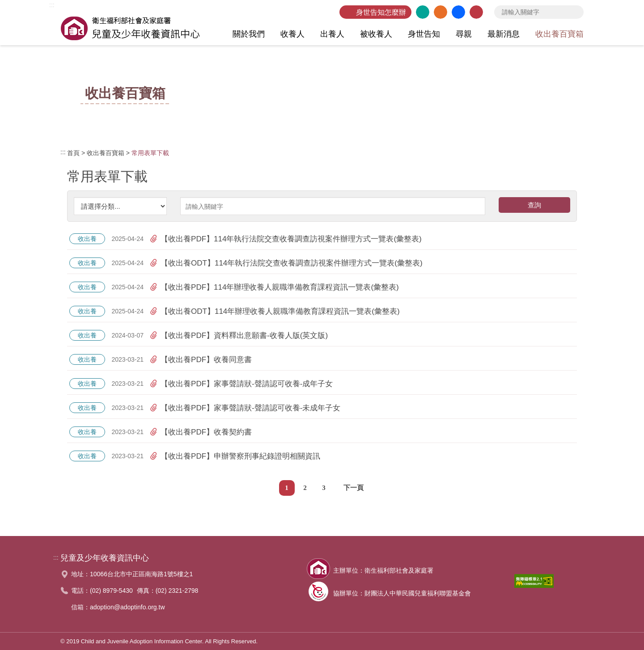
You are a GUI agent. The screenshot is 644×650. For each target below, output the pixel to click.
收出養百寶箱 (106, 153)
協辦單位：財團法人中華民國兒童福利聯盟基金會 (402, 593)
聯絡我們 (476, 12)
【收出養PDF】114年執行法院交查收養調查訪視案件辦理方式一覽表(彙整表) (286, 239)
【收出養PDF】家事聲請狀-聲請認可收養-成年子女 (241, 384)
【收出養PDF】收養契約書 (201, 432)
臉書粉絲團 (458, 12)
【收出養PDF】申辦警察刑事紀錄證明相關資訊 (235, 456)
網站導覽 (441, 12)
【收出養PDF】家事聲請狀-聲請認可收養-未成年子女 (245, 408)
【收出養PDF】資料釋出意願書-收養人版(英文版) (239, 335)
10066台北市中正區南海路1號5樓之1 (141, 574)
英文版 (423, 12)
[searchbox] (539, 12)
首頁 (73, 153)
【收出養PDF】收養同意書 (201, 359)
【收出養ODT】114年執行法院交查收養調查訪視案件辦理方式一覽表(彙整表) (286, 263)
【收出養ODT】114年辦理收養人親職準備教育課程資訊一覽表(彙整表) (275, 311)
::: (52, 5)
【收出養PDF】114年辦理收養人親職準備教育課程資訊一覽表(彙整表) (274, 287)
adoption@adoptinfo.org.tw (127, 607)
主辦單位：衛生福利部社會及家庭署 (383, 570)
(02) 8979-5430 (111, 591)
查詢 (575, 12)
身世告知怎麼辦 (381, 12)
